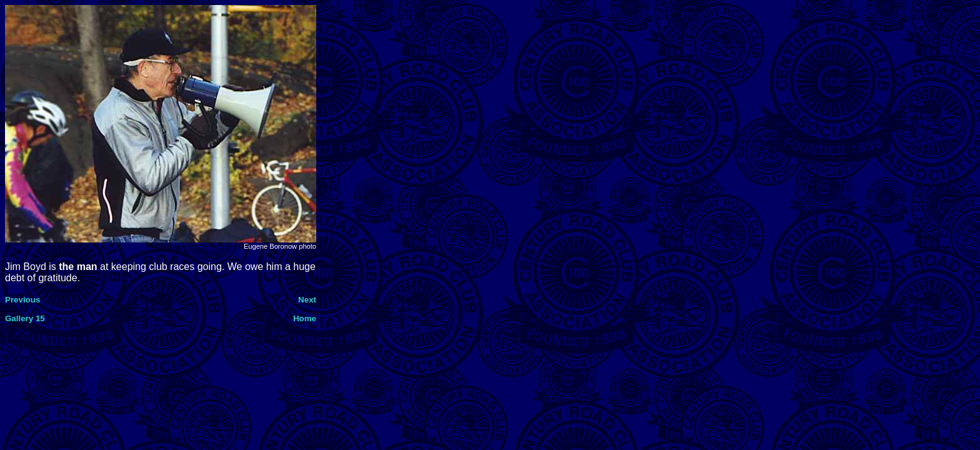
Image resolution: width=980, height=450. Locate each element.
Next (307, 300)
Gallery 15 (25, 318)
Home (305, 318)
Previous (22, 300)
